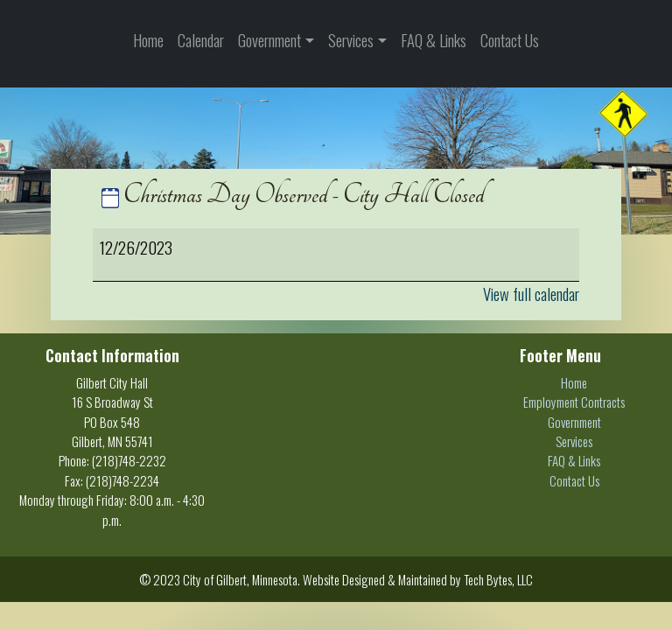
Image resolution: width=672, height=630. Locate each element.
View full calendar (531, 294)
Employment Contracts (574, 402)
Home (148, 40)
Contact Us (510, 40)
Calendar (201, 40)
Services (351, 40)
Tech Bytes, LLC (498, 579)
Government (269, 40)
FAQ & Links (434, 40)
